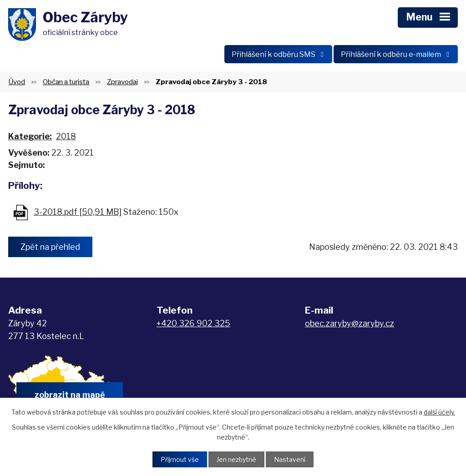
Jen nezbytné (236, 459)
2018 (66, 136)
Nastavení (290, 459)
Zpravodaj (122, 82)
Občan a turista (66, 82)
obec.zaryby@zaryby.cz (349, 323)
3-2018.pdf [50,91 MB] (78, 212)
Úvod (17, 82)
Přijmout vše (180, 459)
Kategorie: (30, 136)
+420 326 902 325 (193, 323)
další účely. (439, 412)
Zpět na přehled (50, 247)
